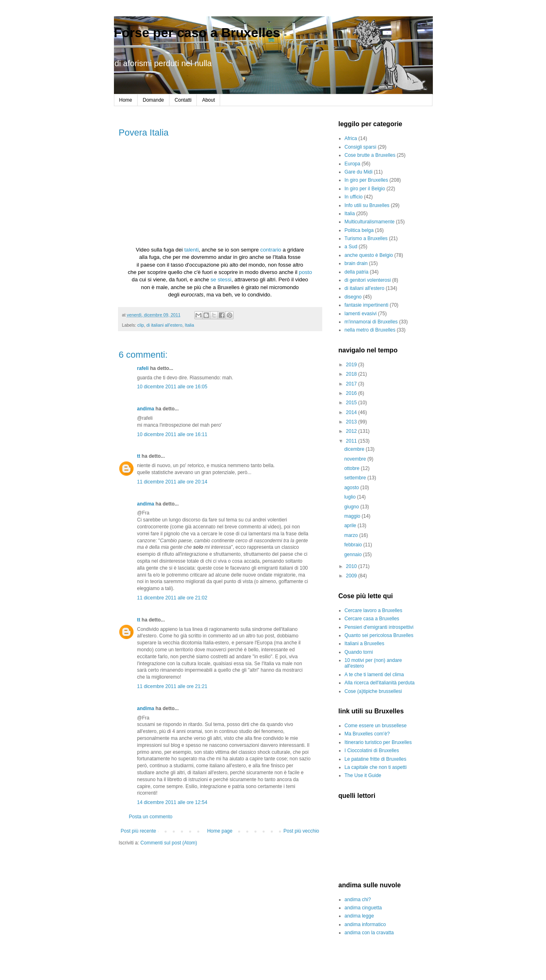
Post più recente (139, 831)
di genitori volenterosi (368, 280)
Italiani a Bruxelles (364, 644)
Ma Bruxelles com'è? (367, 734)
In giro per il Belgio (365, 189)
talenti (191, 250)
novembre (356, 459)
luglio (351, 497)
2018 (352, 374)
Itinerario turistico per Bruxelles (378, 742)
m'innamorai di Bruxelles (371, 322)
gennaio (354, 555)
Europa (353, 164)
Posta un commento (151, 817)
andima (146, 409)
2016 (352, 393)
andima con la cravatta (369, 933)
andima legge (359, 916)
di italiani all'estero (165, 325)
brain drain (356, 263)
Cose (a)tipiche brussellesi (373, 691)
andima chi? (358, 900)
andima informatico (365, 924)
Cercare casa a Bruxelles (372, 619)
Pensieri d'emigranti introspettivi (379, 627)
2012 (352, 431)
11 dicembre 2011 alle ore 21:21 (172, 686)
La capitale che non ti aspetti (376, 767)
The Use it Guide (363, 775)
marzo (352, 535)
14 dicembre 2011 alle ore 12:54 (172, 802)
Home (126, 100)
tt (139, 456)
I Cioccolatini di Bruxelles (372, 751)
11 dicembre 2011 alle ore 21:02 (172, 598)
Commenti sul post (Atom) (169, 843)
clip (140, 325)
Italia (189, 325)
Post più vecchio (301, 831)
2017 (352, 384)
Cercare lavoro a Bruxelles (373, 610)
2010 (352, 566)
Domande (154, 100)
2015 (352, 403)
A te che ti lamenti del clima (374, 675)
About (208, 100)
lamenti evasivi (361, 314)
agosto (352, 488)
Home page (220, 831)
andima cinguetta (363, 908)
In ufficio (354, 197)
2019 (352, 365)
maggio (353, 516)
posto (305, 272)
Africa (351, 138)
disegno (353, 297)
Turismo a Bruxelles (366, 238)
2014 (352, 412)
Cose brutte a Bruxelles (370, 155)
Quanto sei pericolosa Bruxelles (379, 635)
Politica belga (359, 230)
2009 (352, 576)
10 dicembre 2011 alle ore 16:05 (172, 387)
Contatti (183, 100)
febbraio (354, 545)
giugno (352, 507)
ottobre (353, 468)
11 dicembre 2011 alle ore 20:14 (172, 482)
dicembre (355, 449)
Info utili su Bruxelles (367, 205)
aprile (351, 526)
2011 (352, 441)
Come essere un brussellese (376, 726)
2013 (352, 422)
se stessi (221, 280)
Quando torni (359, 652)
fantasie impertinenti (367, 305)
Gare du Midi (359, 172)
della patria (357, 272)
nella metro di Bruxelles (370, 330)
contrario (271, 250)
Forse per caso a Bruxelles (197, 33)
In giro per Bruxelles (367, 180)
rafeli (143, 368)
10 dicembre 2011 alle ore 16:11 (172, 434)
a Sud (351, 247)
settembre (356, 478)
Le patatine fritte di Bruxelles (376, 759)
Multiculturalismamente (370, 222)
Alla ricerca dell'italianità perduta (380, 683)
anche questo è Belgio (369, 255)
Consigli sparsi (361, 147)
